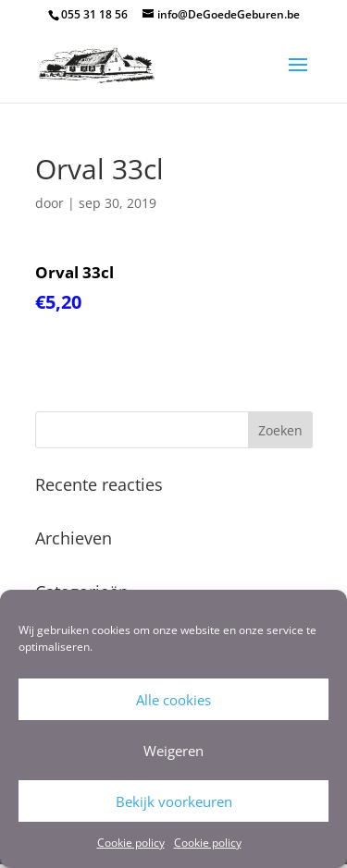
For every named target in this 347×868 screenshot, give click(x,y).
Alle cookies (173, 700)
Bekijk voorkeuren (174, 801)
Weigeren (173, 751)
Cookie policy (131, 843)
